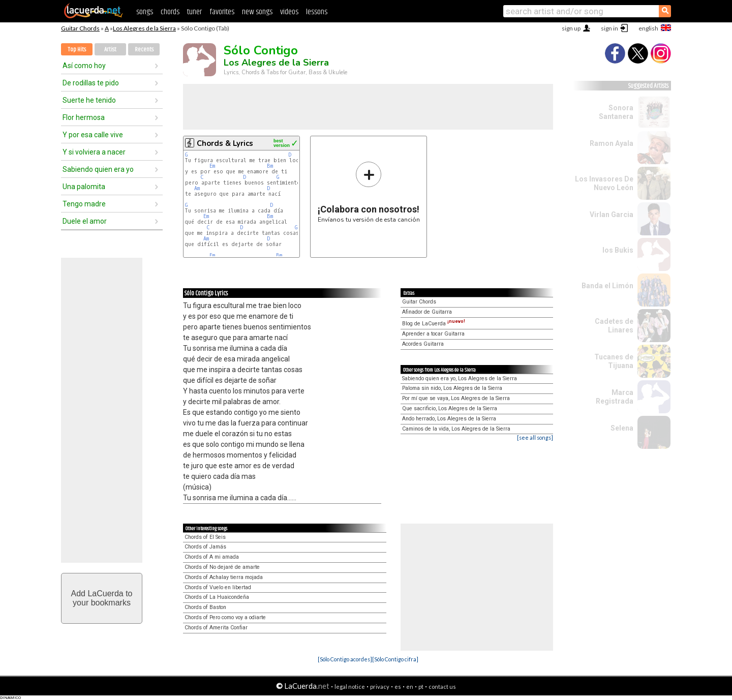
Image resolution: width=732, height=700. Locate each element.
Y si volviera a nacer (94, 152)
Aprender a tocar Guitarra (433, 334)
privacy (380, 687)
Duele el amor (85, 221)
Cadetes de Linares (614, 326)
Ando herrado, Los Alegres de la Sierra (449, 419)
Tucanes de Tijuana (614, 361)
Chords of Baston (205, 607)
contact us (442, 687)
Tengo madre (84, 204)
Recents (144, 50)
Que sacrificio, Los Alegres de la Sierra (450, 408)
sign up (571, 28)
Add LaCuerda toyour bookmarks (102, 598)
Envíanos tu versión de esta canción (369, 192)
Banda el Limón (607, 286)
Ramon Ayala (612, 143)
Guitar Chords (80, 28)
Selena (622, 428)
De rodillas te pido (91, 83)
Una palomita (84, 187)
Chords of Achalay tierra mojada (224, 577)
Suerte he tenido (89, 100)
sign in (609, 28)
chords (170, 12)
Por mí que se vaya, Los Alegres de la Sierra (456, 398)
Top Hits (77, 50)
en (410, 687)
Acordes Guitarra (423, 344)
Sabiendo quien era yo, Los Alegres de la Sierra (460, 378)
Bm (270, 166)
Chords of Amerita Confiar (216, 628)
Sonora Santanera (616, 112)
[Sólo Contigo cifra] (395, 659)
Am (197, 188)
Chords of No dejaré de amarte (222, 567)
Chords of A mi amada (212, 557)
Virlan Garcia (612, 215)
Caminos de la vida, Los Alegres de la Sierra (456, 429)
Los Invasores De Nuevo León (604, 183)
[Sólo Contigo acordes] (345, 659)
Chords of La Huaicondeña (217, 597)
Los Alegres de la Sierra (144, 28)
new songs (257, 12)
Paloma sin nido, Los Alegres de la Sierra (452, 388)
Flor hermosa (84, 117)
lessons (317, 12)
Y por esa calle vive (93, 135)
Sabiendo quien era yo (98, 169)
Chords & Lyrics (225, 143)
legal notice (350, 687)
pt (421, 687)
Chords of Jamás (205, 547)
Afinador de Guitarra (427, 312)
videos (289, 12)
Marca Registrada (615, 397)
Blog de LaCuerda (434, 324)
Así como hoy (84, 66)
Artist (110, 50)
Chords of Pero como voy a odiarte (225, 617)
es (398, 687)
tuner (194, 12)
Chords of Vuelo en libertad (218, 587)
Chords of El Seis (205, 537)
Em (212, 166)
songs (145, 12)
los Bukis (618, 250)
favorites (222, 12)
